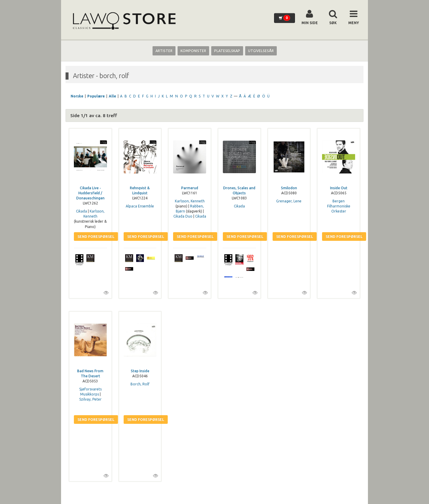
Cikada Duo (183, 216)
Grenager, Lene (289, 201)
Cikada (81, 211)
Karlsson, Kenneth (190, 201)
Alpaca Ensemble (140, 206)
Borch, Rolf (140, 384)
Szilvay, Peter (90, 399)
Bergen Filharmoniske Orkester (339, 206)
